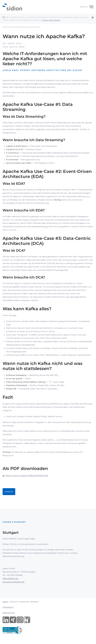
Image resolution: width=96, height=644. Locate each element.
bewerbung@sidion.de (14, 582)
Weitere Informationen (51, 20)
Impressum (8, 607)
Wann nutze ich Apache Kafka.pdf (27, 476)
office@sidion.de (10, 579)
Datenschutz (9, 613)
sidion (5, 602)
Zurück (9, 492)
